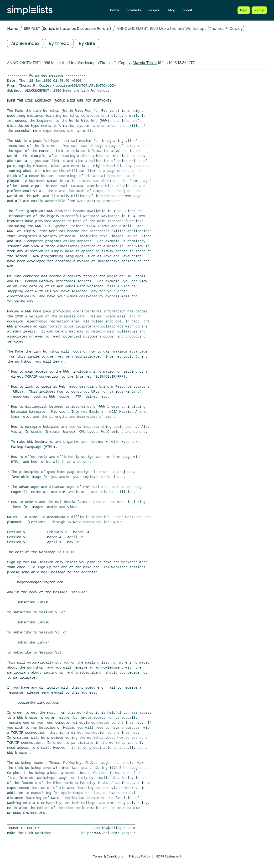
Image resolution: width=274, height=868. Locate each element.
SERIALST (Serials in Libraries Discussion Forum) (67, 29)
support (154, 10)
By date (87, 43)
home (115, 10)
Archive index (25, 43)
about (187, 10)
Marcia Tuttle (145, 63)
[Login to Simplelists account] (244, 10)
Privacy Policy (140, 856)
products (134, 10)
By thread (59, 43)
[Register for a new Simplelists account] (259, 10)
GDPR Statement (169, 856)
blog (172, 10)
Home (13, 29)
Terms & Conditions (108, 856)
